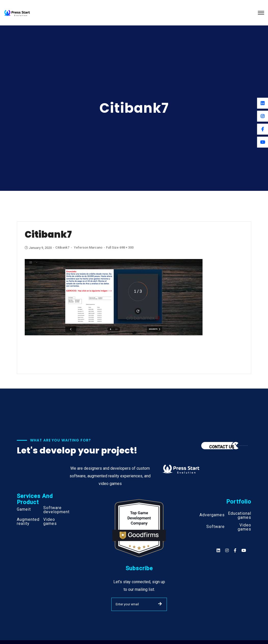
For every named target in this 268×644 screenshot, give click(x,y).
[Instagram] (263, 116)
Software (216, 527)
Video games (50, 522)
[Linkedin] (263, 103)
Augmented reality (28, 522)
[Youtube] (263, 142)
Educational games (240, 516)
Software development (56, 510)
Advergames (212, 515)
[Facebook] (263, 129)
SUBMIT (160, 604)
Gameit (24, 509)
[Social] (244, 550)
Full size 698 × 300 (120, 247)
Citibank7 (62, 247)
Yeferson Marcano (88, 247)
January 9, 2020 (39, 248)
